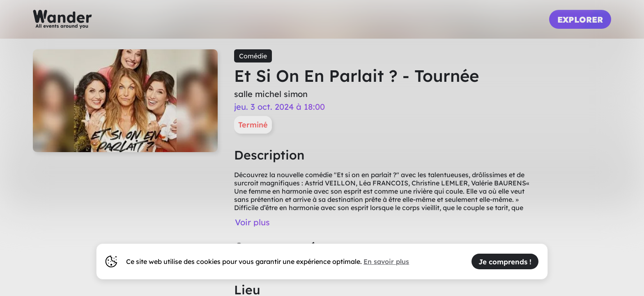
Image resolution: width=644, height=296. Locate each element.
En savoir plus (386, 261)
